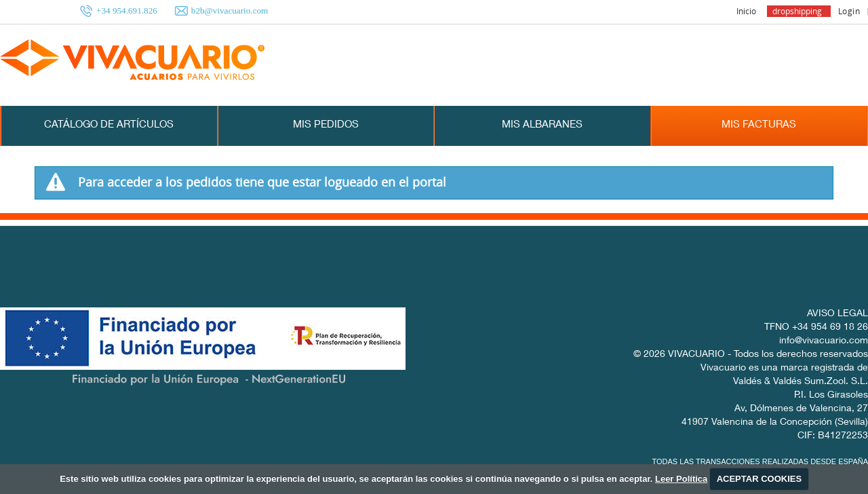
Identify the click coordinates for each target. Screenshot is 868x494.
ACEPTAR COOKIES (759, 479)
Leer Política (681, 479)
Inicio (746, 11)
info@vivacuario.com (824, 341)
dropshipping (797, 11)
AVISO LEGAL (837, 314)
